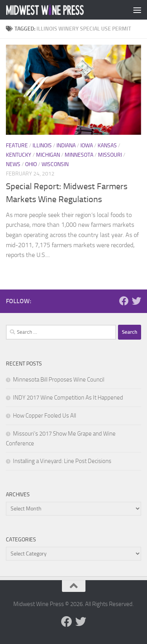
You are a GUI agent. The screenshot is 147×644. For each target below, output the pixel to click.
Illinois (42, 146)
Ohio (31, 164)
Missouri (110, 155)
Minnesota (79, 155)
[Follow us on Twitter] (136, 301)
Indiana (66, 146)
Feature (17, 146)
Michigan (48, 155)
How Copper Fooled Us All (44, 416)
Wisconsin (55, 164)
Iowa (87, 146)
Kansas (107, 146)
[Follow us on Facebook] (124, 301)
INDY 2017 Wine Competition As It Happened (68, 398)
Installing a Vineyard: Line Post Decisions (62, 461)
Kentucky (19, 155)
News (13, 164)
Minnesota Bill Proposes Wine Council (59, 380)
